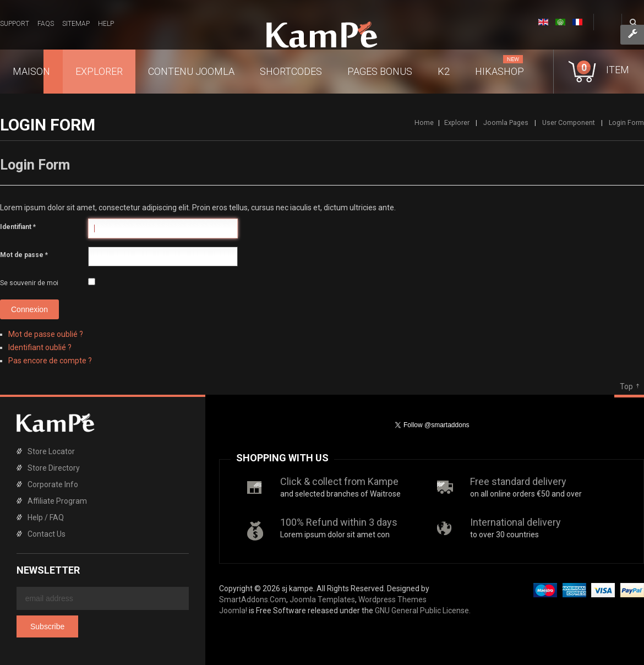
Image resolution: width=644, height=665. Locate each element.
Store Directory (54, 468)
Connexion (29, 309)
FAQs (46, 24)
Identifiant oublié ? (40, 347)
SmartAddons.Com (253, 599)
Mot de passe (24, 255)
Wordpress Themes (392, 599)
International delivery (515, 522)
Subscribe (47, 626)
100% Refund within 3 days (339, 522)
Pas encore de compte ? (50, 361)
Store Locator (51, 451)
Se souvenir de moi (29, 283)
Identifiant (18, 227)
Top (626, 386)
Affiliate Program (57, 501)
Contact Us (47, 534)
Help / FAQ (46, 517)
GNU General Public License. (423, 611)
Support (15, 24)
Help (106, 24)
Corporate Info (53, 484)
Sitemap (76, 24)
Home (424, 122)
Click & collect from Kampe (339, 481)
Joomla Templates (322, 599)
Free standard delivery (518, 481)
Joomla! (233, 611)
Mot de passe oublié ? (46, 334)
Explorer (457, 122)
